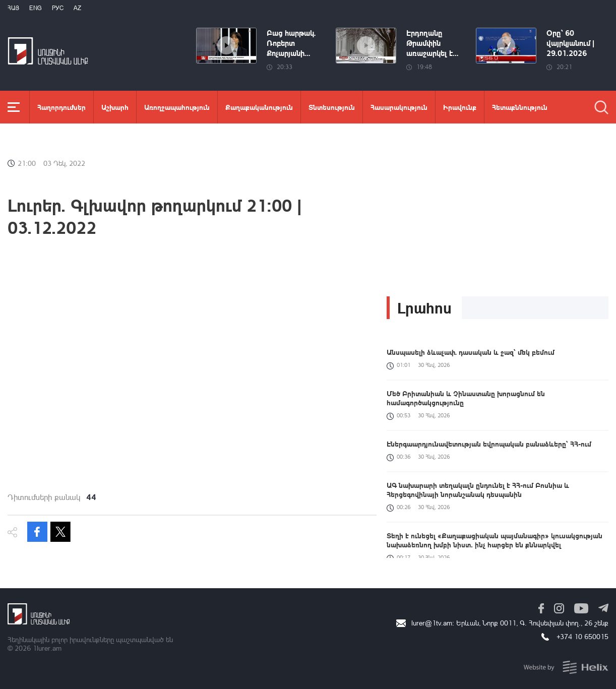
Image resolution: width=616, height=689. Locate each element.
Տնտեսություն (332, 107)
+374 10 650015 (582, 636)
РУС (58, 8)
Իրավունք (460, 107)
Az (77, 8)
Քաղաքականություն (259, 107)
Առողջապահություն (177, 107)
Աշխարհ (115, 107)
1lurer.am (47, 648)
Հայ (13, 8)
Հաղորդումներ (61, 107)
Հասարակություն (399, 107)
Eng (36, 8)
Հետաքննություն (520, 107)
